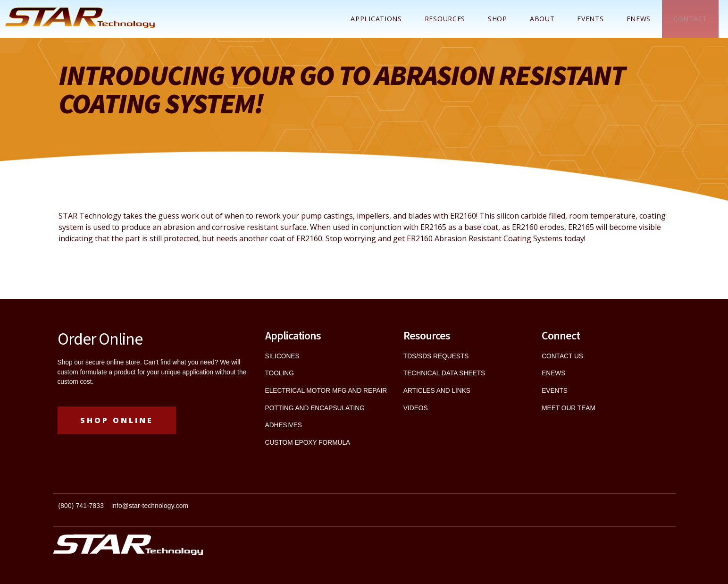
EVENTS (555, 391)
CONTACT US (562, 356)
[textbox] (209, 510)
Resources (445, 19)
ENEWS (639, 19)
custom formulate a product (97, 372)
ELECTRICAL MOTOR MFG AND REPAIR (326, 391)
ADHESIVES (284, 425)
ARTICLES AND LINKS (437, 391)
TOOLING (280, 373)
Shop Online (117, 420)
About (542, 19)
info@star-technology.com (150, 506)
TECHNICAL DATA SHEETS (444, 373)
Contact (690, 19)
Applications (376, 19)
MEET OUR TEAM (569, 408)
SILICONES (282, 356)
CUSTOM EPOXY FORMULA (308, 443)
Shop (498, 19)
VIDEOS (416, 408)
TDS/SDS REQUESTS (436, 356)
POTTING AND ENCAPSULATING (315, 408)
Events (590, 19)
